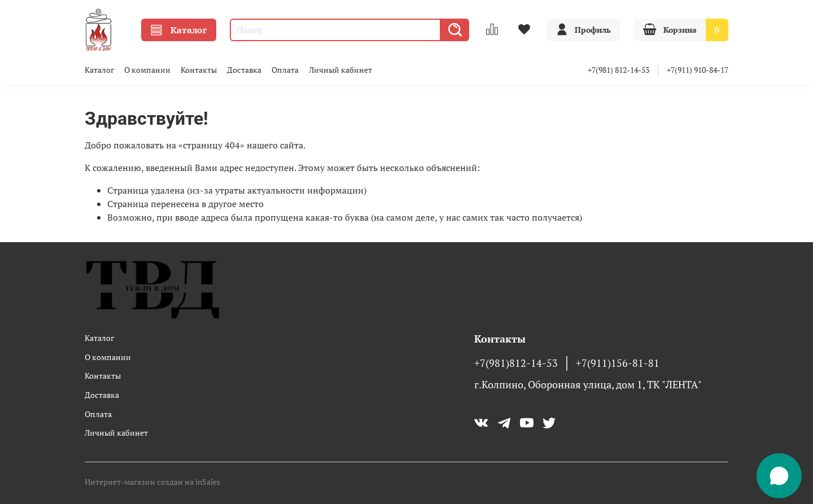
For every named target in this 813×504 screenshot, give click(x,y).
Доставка (244, 70)
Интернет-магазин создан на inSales (152, 482)
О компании (147, 70)
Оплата (285, 70)
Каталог (179, 30)
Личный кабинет (340, 70)
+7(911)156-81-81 (618, 363)
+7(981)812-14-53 (516, 363)
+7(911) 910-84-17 (698, 70)
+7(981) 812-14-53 (619, 70)
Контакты (199, 70)
